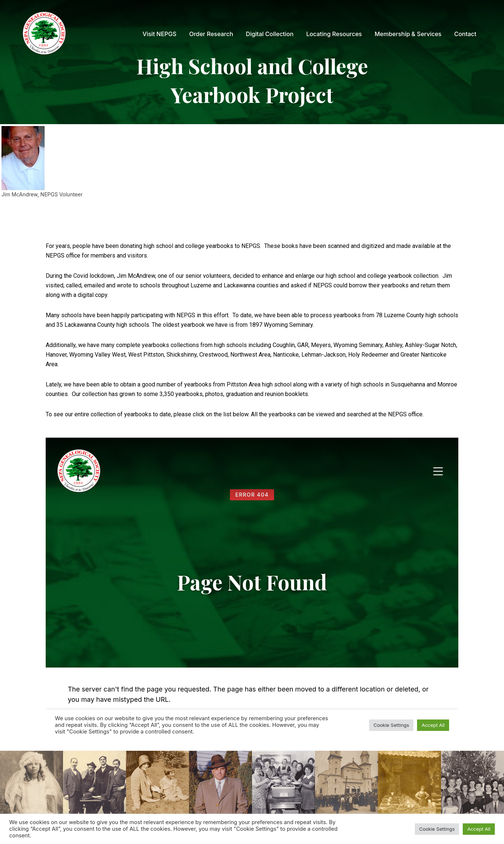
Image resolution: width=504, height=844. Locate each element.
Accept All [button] (479, 829)
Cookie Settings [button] (437, 829)
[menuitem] (160, 34)
